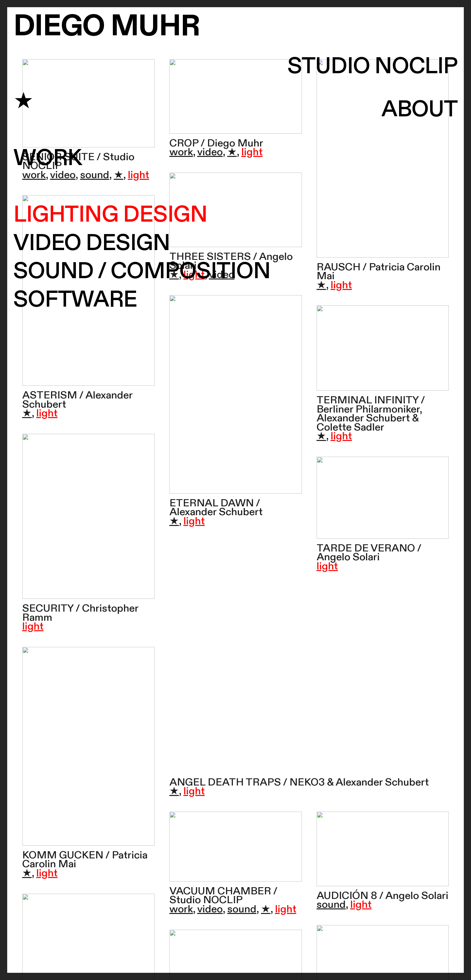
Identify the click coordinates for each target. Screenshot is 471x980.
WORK (48, 158)
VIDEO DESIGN (92, 243)
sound (95, 175)
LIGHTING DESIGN (110, 215)
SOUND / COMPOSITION (142, 271)
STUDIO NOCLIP (373, 67)
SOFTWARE (75, 300)
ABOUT (420, 110)
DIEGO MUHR (107, 26)
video (63, 175)
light (139, 175)
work (34, 175)
